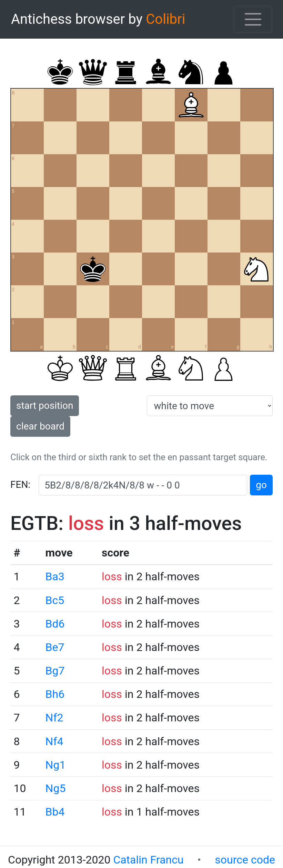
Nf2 (54, 718)
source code (245, 860)
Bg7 (55, 671)
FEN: (20, 485)
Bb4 (55, 812)
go (261, 485)
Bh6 (55, 694)
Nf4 (54, 741)
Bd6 (55, 624)
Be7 (55, 647)
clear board (40, 426)
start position (45, 406)
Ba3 (55, 576)
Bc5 (55, 600)
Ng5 (56, 788)
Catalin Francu (148, 860)
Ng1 (56, 765)
